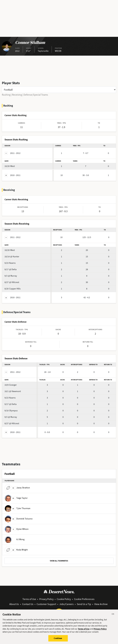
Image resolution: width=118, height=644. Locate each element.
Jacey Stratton (17, 488)
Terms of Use (29, 599)
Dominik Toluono (19, 519)
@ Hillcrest (12, 282)
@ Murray (11, 276)
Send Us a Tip (84, 604)
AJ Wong (15, 539)
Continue (58, 640)
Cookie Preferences (84, 599)
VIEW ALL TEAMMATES (59, 561)
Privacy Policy (46, 599)
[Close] (113, 616)
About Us (14, 604)
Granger (11, 385)
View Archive (101, 604)
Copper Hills (13, 289)
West (10, 166)
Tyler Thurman (18, 508)
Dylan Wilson (17, 529)
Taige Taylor (16, 498)
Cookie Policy (64, 599)
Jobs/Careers (66, 604)
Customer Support (46, 604)
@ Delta (11, 269)
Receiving (17, 95)
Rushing (6, 95)
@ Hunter (12, 257)
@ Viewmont (13, 391)
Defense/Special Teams (36, 95)
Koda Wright (16, 550)
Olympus (11, 411)
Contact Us (28, 604)
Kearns (10, 263)
